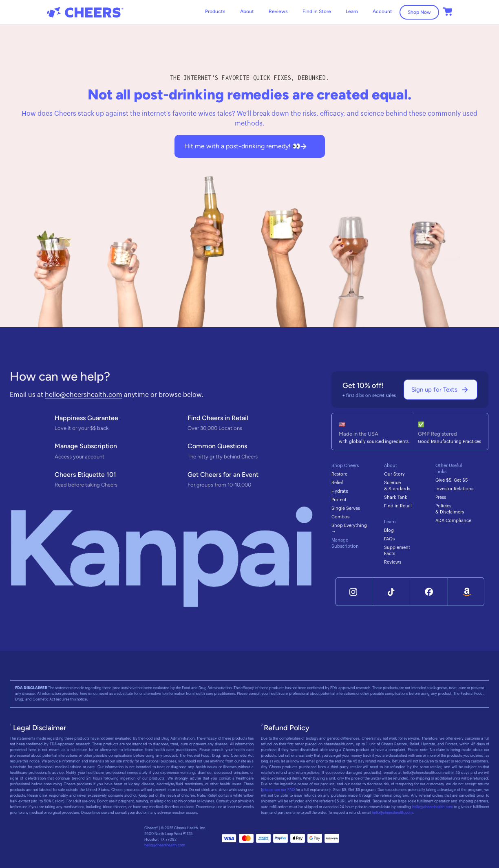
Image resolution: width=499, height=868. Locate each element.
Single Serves (346, 508)
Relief (337, 483)
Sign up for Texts (434, 390)
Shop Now (419, 12)
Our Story (394, 474)
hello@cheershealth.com (84, 395)
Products (215, 11)
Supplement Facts (397, 551)
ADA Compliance (453, 521)
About (247, 11)
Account (382, 11)
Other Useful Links (449, 469)
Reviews (278, 11)
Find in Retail (398, 506)
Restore (339, 474)
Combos (340, 517)
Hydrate (340, 491)
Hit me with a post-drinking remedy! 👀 (242, 146)
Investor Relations (454, 489)
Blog (389, 530)
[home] (85, 12)
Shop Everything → (349, 529)
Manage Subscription (345, 543)
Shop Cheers (345, 466)
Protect (339, 500)
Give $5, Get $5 (452, 480)
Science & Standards (397, 486)
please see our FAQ (278, 790)
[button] (352, 11)
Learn (390, 522)
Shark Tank (396, 497)
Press (441, 497)
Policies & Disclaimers (450, 509)
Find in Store (317, 11)
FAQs (389, 539)
